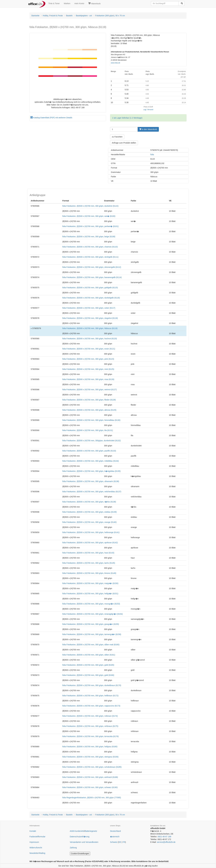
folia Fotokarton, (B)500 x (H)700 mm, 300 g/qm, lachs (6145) (89, 563)
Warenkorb (94, 3)
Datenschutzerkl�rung (80, 837)
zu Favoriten (117, 137)
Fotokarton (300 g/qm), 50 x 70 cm (110, 16)
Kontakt (33, 831)
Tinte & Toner (54, 3)
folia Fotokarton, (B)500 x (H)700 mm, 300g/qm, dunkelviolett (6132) (92, 441)
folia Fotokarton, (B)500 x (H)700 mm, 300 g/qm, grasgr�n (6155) (91, 624)
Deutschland (115, 831)
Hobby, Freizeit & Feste (53, 16)
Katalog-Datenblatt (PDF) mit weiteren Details (51, 118)
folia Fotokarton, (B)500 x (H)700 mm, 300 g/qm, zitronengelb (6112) (92, 267)
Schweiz (114, 842)
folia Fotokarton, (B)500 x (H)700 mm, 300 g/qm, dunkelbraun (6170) (92, 685)
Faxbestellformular (37, 837)
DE (120, 842)
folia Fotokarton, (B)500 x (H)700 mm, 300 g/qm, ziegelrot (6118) (90, 318)
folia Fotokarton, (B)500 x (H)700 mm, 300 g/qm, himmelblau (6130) (91, 420)
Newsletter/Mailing (37, 853)
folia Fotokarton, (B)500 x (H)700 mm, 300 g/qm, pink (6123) (88, 359)
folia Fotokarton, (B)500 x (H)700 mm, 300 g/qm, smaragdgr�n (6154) (93, 614)
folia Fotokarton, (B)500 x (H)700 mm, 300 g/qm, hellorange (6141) (91, 532)
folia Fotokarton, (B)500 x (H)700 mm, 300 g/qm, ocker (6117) (89, 308)
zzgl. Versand (148, 110)
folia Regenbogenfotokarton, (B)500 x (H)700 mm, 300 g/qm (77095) (92, 798)
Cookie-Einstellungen (80, 854)
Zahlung (73, 848)
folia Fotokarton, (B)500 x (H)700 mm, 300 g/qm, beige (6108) (89, 237)
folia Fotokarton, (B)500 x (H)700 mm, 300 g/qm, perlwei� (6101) (91, 226)
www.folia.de (116, 63)
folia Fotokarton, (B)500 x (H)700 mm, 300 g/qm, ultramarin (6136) (91, 481)
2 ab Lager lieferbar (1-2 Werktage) (127, 118)
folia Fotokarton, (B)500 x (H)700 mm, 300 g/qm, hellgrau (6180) (90, 747)
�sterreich (115, 837)
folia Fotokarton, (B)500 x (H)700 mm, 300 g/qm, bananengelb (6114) (92, 277)
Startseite (35, 16)
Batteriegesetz (91, 831)
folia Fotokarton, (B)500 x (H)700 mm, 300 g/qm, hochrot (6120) (90, 339)
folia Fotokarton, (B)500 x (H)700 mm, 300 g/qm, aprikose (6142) (90, 543)
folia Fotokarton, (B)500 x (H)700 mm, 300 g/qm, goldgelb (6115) (90, 288)
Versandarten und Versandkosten (84, 842)
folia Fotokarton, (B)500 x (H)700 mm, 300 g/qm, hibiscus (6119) (90, 328)
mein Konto (79, 3)
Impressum (34, 842)
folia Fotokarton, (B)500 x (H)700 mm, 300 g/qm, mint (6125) (88, 369)
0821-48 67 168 (164, 837)
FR (124, 842)
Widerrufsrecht (36, 848)
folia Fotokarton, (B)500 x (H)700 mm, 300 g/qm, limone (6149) (89, 573)
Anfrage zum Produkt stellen (124, 143)
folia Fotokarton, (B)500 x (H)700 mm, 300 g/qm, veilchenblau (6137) (92, 492)
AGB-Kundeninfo (77, 831)
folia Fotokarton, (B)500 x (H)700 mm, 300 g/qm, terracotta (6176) (91, 736)
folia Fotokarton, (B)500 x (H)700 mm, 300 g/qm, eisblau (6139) (90, 512)
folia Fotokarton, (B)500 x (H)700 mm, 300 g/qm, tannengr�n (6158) (92, 634)
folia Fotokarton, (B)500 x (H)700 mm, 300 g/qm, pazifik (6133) (89, 451)
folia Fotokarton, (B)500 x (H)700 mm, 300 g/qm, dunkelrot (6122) (90, 206)
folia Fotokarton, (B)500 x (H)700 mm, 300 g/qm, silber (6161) (89, 655)
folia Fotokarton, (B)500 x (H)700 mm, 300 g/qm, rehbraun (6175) (90, 726)
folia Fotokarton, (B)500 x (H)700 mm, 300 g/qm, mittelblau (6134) (91, 461)
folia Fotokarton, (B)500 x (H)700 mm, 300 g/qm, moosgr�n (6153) (91, 604)
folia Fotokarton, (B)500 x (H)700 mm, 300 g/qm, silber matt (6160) (91, 645)
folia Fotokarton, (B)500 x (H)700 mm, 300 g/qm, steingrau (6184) (90, 757)
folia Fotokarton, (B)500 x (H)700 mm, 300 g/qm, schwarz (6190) (90, 787)
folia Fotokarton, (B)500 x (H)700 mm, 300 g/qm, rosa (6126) (88, 379)
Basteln (69, 16)
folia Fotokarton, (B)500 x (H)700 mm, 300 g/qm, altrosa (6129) (89, 410)
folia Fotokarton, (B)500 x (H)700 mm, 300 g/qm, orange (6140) (89, 522)
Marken (67, 3)
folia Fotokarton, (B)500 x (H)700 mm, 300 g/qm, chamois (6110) (90, 247)
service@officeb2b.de (166, 842)
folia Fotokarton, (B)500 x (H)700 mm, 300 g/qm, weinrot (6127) (90, 390)
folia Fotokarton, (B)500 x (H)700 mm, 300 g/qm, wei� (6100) (89, 216)
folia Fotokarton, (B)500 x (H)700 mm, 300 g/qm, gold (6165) (88, 665)
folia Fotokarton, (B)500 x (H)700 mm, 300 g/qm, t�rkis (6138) (89, 502)
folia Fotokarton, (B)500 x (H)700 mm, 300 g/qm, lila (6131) (88, 430)
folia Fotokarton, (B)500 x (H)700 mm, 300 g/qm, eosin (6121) (89, 349)
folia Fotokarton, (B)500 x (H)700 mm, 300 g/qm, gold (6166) (88, 675)
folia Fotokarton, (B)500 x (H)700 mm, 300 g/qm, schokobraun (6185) (92, 767)
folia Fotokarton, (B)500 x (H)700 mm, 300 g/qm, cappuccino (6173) (91, 706)
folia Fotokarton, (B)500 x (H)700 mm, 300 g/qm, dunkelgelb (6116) (91, 298)
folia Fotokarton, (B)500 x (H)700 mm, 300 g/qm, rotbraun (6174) (90, 716)
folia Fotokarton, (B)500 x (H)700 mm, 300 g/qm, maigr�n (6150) (90, 583)
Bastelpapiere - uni (84, 16)
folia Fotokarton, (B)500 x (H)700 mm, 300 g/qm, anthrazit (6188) (90, 777)
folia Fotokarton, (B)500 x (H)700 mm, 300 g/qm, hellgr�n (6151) (90, 594)
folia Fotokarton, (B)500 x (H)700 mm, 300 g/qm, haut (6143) (88, 553)
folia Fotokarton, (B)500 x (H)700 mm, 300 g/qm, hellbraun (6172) (90, 696)
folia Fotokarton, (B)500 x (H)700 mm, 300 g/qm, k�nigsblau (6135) (92, 471)
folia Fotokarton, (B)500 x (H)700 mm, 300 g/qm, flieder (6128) (89, 400)
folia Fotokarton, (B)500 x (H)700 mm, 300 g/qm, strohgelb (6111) (90, 257)
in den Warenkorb (148, 129)
